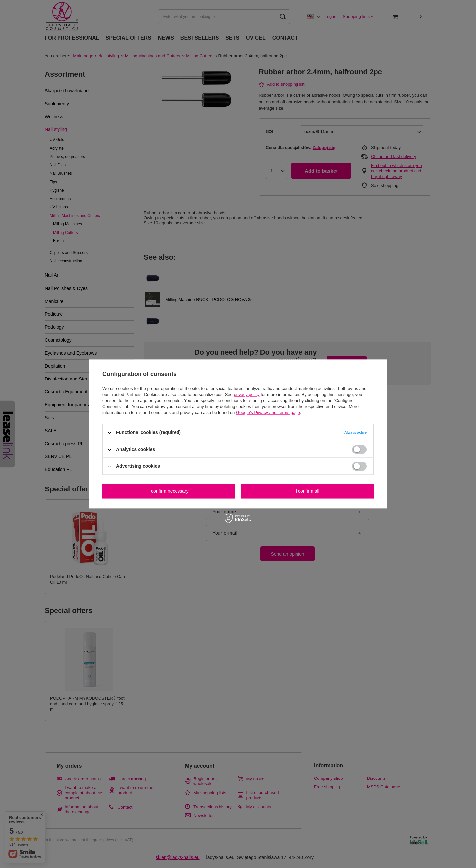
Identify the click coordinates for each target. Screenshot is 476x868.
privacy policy (247, 395)
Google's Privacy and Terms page (268, 412)
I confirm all (307, 491)
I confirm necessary (168, 491)
